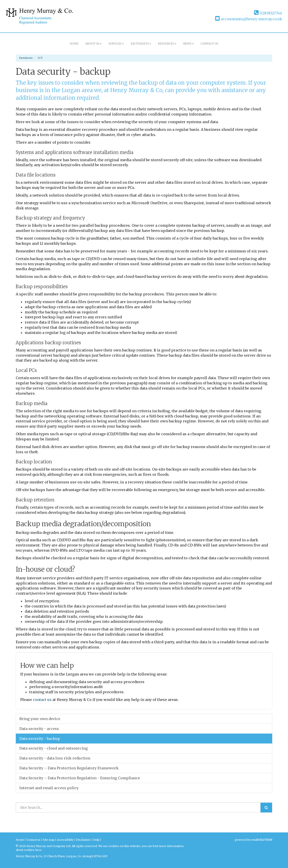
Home (74, 44)
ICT (40, 58)
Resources (167, 44)
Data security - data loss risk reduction (55, 758)
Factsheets (141, 44)
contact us (42, 700)
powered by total (254, 840)
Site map (49, 840)
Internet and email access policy (49, 788)
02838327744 (268, 13)
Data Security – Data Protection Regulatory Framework (69, 768)
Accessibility (65, 840)
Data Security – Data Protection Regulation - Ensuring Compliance (80, 778)
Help (96, 840)
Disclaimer (83, 840)
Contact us (209, 44)
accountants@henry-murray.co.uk (249, 19)
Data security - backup (40, 739)
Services (116, 44)
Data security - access (39, 729)
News (188, 44)
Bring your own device (40, 719)
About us (93, 44)
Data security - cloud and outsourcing (54, 748)
